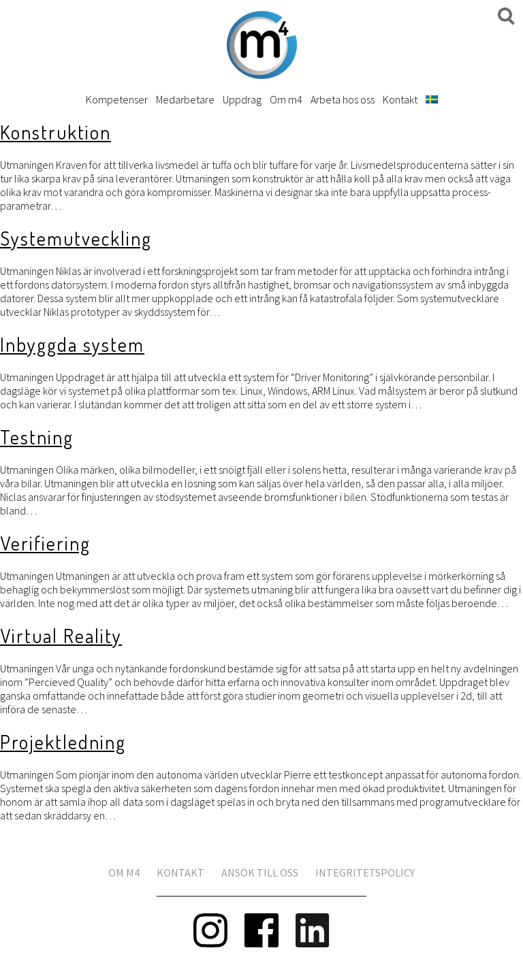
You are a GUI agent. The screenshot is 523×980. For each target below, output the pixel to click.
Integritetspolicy (365, 872)
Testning (37, 437)
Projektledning (63, 742)
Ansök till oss (260, 872)
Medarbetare (185, 99)
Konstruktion (56, 132)
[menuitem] (432, 99)
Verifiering (45, 543)
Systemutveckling (76, 238)
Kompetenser (117, 99)
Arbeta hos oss (343, 99)
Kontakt (400, 99)
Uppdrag (242, 99)
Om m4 (286, 99)
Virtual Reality (61, 636)
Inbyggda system (72, 344)
